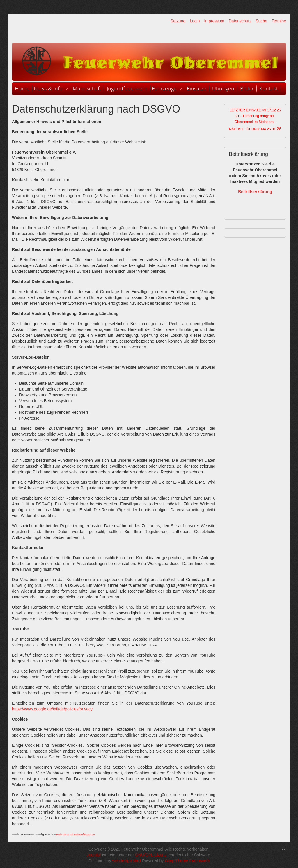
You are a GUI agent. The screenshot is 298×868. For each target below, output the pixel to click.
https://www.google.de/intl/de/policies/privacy (52, 709)
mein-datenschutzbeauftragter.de (76, 835)
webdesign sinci (127, 861)
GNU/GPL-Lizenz (151, 855)
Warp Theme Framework (187, 861)
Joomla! (94, 855)
